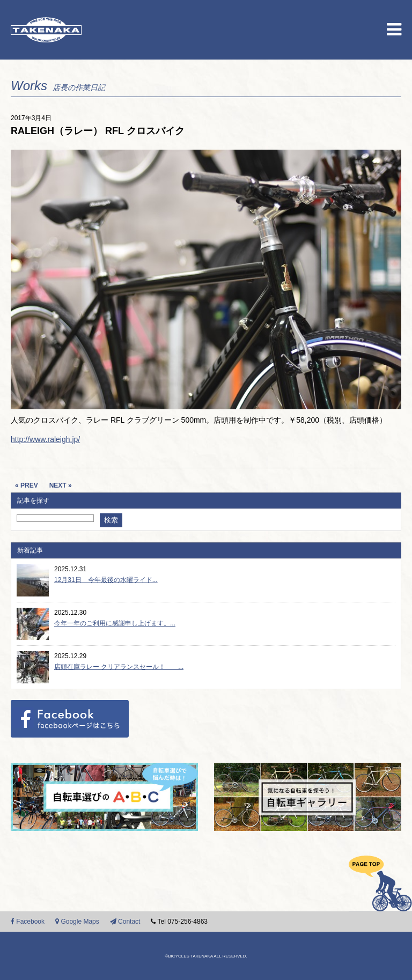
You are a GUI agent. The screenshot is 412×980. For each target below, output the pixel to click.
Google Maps (77, 922)
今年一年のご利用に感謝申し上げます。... (115, 623)
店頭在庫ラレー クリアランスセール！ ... (119, 667)
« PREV (27, 485)
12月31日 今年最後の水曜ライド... (106, 580)
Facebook (28, 922)
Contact (125, 922)
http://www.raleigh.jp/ (45, 439)
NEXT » (61, 485)
